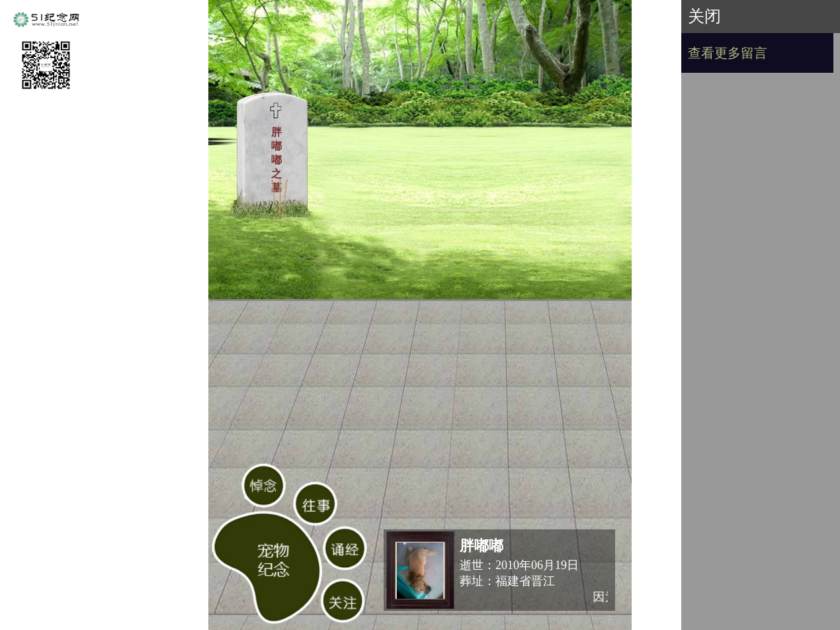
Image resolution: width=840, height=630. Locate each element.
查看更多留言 (728, 53)
